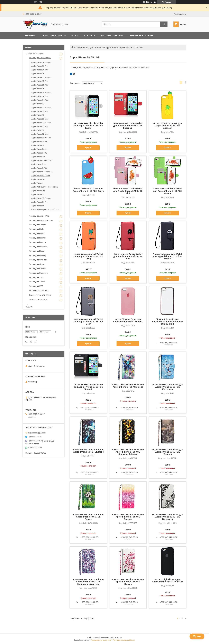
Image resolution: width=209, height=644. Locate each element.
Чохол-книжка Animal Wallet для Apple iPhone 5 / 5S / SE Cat (128, 256)
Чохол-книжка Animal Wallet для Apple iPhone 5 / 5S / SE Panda (167, 256)
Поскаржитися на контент (101, 640)
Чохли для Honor (37, 233)
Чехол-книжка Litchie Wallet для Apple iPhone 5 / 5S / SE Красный (128, 126)
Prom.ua (118, 637)
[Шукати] (164, 24)
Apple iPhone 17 (38, 194)
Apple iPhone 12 (38, 130)
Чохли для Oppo (37, 264)
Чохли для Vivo (36, 277)
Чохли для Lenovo (37, 242)
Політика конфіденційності (124, 640)
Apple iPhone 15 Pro (39, 81)
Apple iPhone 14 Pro (39, 96)
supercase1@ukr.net (37, 433)
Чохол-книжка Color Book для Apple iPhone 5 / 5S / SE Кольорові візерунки (88, 582)
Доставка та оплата (112, 36)
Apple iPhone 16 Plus (40, 70)
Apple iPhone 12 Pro (39, 127)
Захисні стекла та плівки (40, 295)
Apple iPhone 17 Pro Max (41, 198)
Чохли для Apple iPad (39, 216)
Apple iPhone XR (38, 157)
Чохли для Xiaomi (37, 282)
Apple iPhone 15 (38, 89)
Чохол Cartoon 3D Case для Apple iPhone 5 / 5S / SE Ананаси (167, 126)
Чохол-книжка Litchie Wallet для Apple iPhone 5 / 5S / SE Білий (88, 126)
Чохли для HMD (36, 229)
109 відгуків (151, 2)
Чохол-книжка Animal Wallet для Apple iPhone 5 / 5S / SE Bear (88, 322)
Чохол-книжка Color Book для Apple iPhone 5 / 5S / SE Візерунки (167, 517)
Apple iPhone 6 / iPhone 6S (42, 172)
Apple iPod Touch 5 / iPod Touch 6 (45, 187)
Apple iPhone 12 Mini (40, 134)
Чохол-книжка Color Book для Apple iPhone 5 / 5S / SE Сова (128, 386)
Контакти (90, 36)
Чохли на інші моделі (39, 290)
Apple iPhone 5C (38, 179)
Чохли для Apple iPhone (107, 47)
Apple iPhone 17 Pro (39, 202)
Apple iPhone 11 (38, 145)
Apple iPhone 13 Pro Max (41, 108)
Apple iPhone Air (38, 206)
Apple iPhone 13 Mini (40, 119)
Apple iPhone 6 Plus (39, 168)
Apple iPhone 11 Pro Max (41, 138)
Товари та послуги (51, 36)
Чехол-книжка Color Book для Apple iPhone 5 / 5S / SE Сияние (128, 517)
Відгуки (29, 306)
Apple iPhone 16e (38, 191)
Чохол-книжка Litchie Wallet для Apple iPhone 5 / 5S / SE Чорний (88, 387)
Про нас (75, 36)
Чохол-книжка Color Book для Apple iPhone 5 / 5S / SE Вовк (88, 451)
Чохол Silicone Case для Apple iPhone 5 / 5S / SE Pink (128, 320)
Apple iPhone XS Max (40, 149)
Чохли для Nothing (38, 255)
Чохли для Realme (38, 268)
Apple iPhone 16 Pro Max (41, 62)
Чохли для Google (37, 225)
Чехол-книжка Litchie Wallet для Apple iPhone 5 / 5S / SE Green (167, 191)
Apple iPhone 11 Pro (39, 142)
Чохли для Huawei (37, 238)
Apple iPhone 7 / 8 (38, 164)
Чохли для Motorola (38, 247)
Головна (30, 36)
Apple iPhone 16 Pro (39, 66)
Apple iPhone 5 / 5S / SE (41, 176)
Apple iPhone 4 (37, 183)
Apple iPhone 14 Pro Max (41, 93)
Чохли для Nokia (37, 251)
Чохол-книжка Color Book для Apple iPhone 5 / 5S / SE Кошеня (167, 452)
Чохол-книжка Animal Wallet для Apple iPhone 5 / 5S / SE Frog (88, 256)
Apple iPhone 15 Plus (40, 85)
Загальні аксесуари (38, 299)
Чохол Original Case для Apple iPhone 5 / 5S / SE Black (167, 581)
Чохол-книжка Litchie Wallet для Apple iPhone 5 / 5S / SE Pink (128, 191)
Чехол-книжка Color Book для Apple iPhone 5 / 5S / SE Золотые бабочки (128, 452)
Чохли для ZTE (36, 286)
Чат (197, 636)
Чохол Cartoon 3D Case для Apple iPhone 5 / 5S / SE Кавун (88, 190)
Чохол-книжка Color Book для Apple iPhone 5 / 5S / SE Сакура (128, 582)
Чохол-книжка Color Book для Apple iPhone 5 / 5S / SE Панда (88, 517)
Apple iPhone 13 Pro (39, 111)
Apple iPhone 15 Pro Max (41, 77)
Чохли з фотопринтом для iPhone (45, 210)
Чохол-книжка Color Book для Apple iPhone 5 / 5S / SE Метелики (167, 387)
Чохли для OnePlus (38, 260)
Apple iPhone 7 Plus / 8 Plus (42, 160)
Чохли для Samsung (38, 273)
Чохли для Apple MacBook (41, 220)
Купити (88, 148)
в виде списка (185, 83)
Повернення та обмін (141, 36)
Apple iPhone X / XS (39, 153)
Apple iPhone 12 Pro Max (41, 123)
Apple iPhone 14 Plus (40, 100)
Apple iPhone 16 (38, 74)
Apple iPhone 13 (38, 115)
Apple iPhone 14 (38, 104)
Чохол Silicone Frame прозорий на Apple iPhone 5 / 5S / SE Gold (167, 322)
